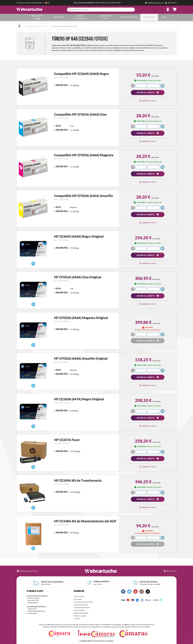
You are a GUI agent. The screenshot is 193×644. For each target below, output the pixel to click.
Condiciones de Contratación (83, 602)
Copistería (149, 17)
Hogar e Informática (81, 17)
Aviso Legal (78, 599)
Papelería (58, 17)
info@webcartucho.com (28, 571)
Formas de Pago (79, 610)
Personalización (129, 17)
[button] (148, 93)
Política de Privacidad (81, 613)
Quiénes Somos (79, 596)
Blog (164, 17)
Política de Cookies (80, 616)
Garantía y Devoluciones (82, 607)
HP (46, 26)
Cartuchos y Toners (37, 17)
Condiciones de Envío (81, 605)
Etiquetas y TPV (106, 17)
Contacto (77, 619)
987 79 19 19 (172, 571)
